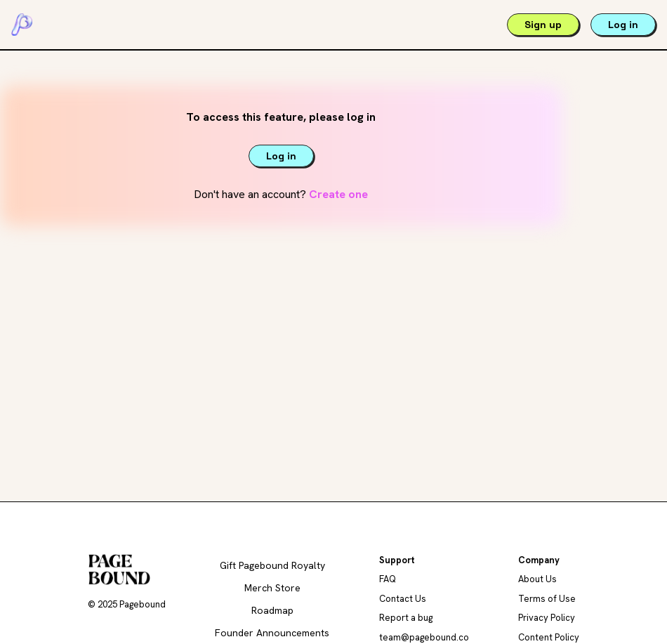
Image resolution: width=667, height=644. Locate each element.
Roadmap (272, 610)
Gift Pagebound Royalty (272, 565)
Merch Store (272, 588)
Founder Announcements (272, 633)
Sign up (543, 25)
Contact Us (403, 599)
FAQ (388, 579)
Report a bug (406, 618)
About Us (537, 579)
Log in (623, 25)
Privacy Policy (547, 618)
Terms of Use (547, 599)
